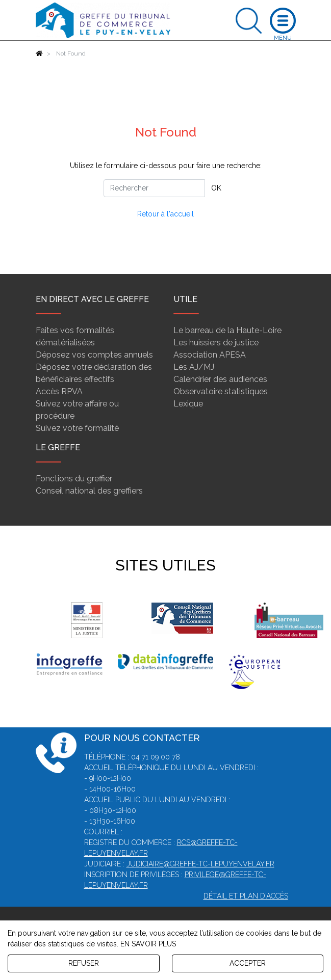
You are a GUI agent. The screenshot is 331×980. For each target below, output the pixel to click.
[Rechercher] (154, 188)
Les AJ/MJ (194, 367)
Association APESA (210, 355)
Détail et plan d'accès (246, 896)
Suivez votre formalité (77, 428)
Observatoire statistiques (221, 391)
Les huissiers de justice (216, 343)
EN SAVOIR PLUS (148, 944)
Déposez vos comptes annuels (94, 355)
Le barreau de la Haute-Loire (227, 330)
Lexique (188, 404)
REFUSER (84, 963)
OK (216, 188)
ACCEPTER (248, 963)
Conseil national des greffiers (89, 491)
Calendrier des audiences (220, 379)
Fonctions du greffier (74, 479)
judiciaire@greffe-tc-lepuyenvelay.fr (200, 864)
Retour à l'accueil (165, 214)
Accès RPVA (59, 391)
